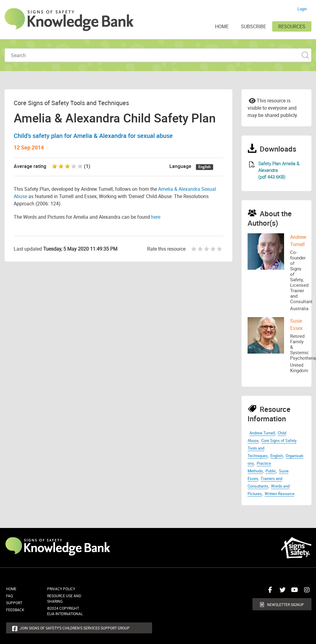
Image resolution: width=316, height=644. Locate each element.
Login (302, 9)
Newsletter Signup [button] (285, 605)
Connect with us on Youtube (293, 592)
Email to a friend (252, 100)
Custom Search (305, 55)
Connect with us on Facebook (269, 592)
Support (14, 603)
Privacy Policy (61, 589)
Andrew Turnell (262, 433)
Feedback (15, 610)
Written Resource (280, 494)
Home (11, 589)
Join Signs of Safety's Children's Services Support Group (75, 628)
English (277, 456)
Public (271, 471)
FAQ (9, 596)
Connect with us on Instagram (305, 592)
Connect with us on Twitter (281, 592)
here (156, 217)
